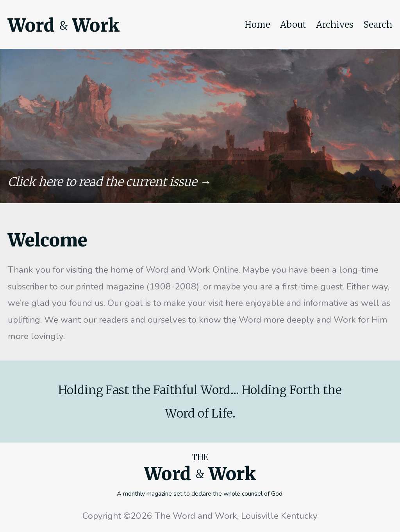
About (293, 25)
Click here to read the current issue (102, 182)
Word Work (64, 25)
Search (378, 25)
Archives (335, 25)
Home (257, 25)
